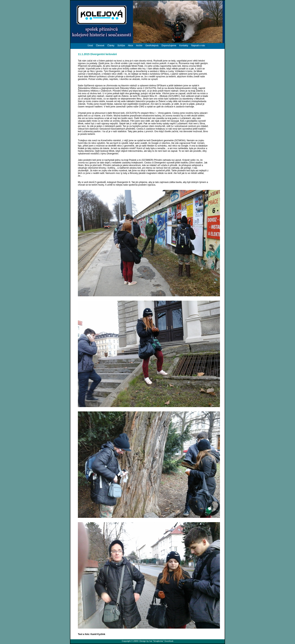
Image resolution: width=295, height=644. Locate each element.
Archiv (139, 46)
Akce (130, 46)
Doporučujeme (169, 46)
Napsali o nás (198, 46)
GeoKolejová (152, 46)
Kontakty (184, 46)
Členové (100, 46)
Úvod (90, 46)
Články (111, 46)
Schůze (121, 46)
